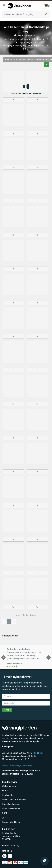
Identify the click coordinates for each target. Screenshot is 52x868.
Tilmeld (7, 710)
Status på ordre (9, 786)
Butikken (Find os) (11, 846)
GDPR (5, 813)
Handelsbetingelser (11, 804)
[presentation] (3, 658)
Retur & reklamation (11, 809)
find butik (38, 753)
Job (4, 818)
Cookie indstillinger (11, 822)
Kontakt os (7, 791)
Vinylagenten (8, 795)
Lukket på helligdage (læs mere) (17, 765)
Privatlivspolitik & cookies (14, 800)
